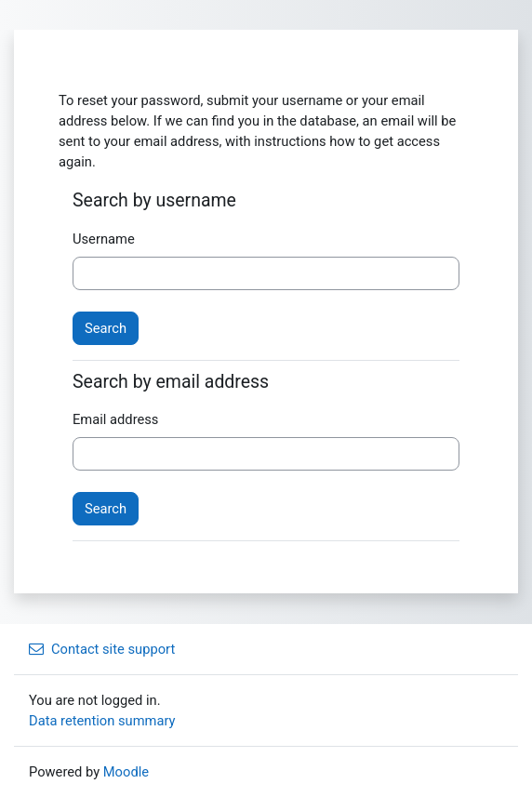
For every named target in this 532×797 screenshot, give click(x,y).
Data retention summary (102, 721)
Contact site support (102, 649)
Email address (115, 419)
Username (104, 239)
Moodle (126, 772)
